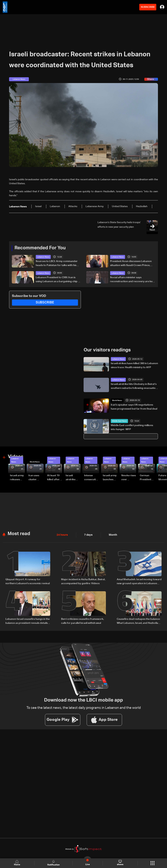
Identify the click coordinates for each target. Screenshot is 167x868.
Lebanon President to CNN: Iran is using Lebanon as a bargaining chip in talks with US (58, 280)
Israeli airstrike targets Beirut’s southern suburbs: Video (71, 478)
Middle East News (119, 421)
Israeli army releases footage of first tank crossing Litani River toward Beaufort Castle (17, 478)
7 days (87, 535)
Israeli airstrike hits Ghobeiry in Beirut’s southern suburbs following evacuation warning (134, 386)
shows (120, 863)
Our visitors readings (107, 350)
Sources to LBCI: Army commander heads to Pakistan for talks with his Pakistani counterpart (57, 264)
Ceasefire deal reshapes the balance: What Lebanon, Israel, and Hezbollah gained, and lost (139, 621)
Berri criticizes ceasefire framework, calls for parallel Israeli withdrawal (83, 620)
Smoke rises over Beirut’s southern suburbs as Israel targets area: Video (129, 478)
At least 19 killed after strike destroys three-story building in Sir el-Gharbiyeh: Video (54, 478)
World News (117, 400)
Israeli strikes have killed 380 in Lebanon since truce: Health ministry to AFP (134, 365)
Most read (19, 533)
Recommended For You (40, 248)
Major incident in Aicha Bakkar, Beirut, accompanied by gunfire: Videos (83, 581)
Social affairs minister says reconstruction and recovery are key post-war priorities (132, 280)
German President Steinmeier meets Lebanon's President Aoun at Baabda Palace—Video (146, 478)
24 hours (62, 535)
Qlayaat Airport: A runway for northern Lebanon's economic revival (28, 581)
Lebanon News (43, 257)
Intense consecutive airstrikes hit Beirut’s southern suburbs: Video (91, 478)
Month (112, 535)
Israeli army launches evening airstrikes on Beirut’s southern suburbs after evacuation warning (110, 478)
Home (17, 863)
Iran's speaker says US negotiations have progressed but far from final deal (134, 407)
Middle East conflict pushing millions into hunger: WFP (132, 427)
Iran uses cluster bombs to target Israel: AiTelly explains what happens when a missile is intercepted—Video (35, 478)
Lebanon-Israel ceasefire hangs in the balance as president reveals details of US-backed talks (28, 621)
